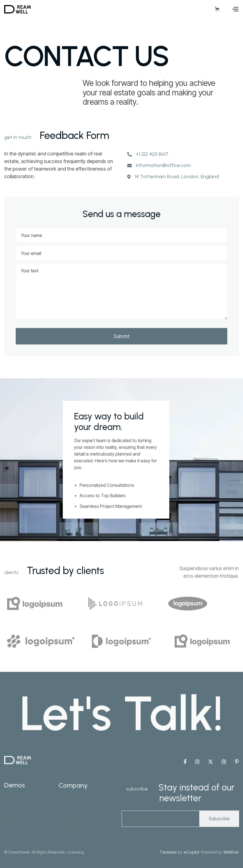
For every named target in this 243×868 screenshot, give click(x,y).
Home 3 (13, 837)
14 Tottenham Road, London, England (177, 178)
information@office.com (163, 166)
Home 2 (13, 827)
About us (69, 818)
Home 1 (12, 816)
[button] (218, 9)
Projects (68, 839)
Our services (72, 828)
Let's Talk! (122, 729)
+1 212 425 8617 (152, 155)
